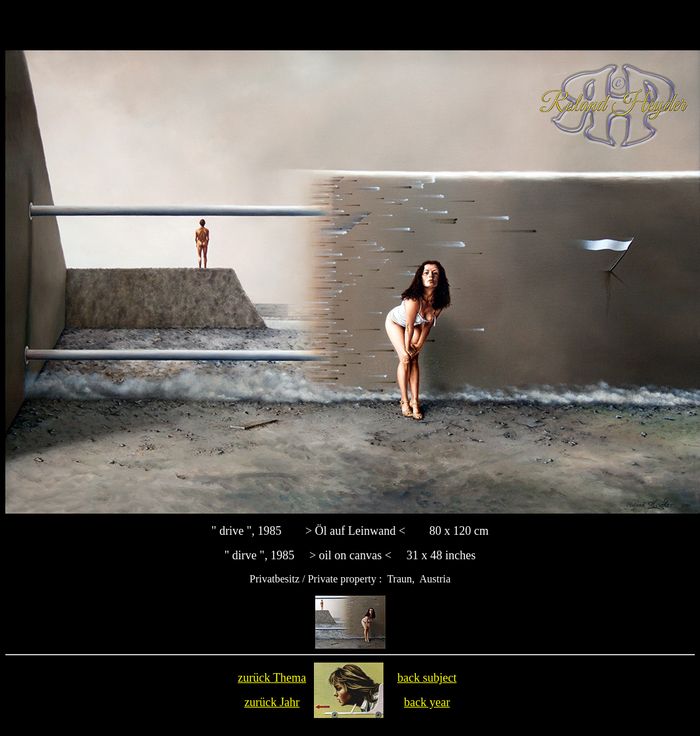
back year (427, 702)
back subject (427, 678)
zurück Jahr (272, 702)
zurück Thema (272, 678)
